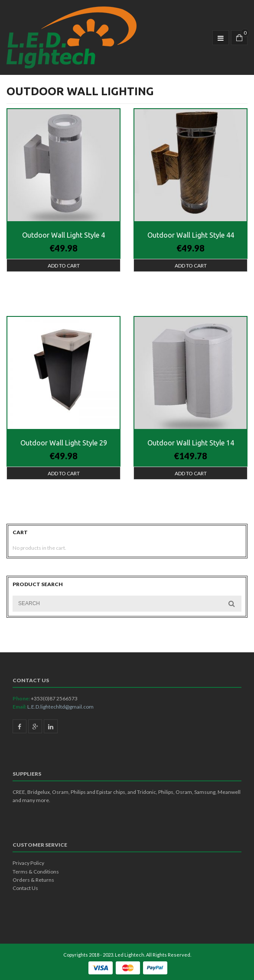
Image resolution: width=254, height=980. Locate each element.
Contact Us (25, 888)
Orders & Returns (33, 880)
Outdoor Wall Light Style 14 (191, 443)
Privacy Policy (28, 863)
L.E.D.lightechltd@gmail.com (60, 707)
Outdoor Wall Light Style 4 (63, 235)
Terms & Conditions (36, 872)
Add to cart (64, 266)
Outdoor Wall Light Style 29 (64, 443)
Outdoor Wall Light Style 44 (191, 235)
